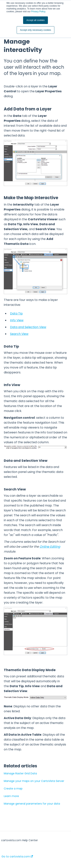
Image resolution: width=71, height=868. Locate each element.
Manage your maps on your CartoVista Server (34, 781)
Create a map (13, 789)
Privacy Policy (38, 12)
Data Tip (16, 313)
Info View (17, 320)
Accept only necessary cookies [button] (35, 30)
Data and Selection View (28, 327)
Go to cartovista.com (17, 856)
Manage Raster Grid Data (20, 773)
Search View (19, 334)
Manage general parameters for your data (32, 804)
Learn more (11, 796)
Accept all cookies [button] (35, 20)
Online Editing (50, 547)
